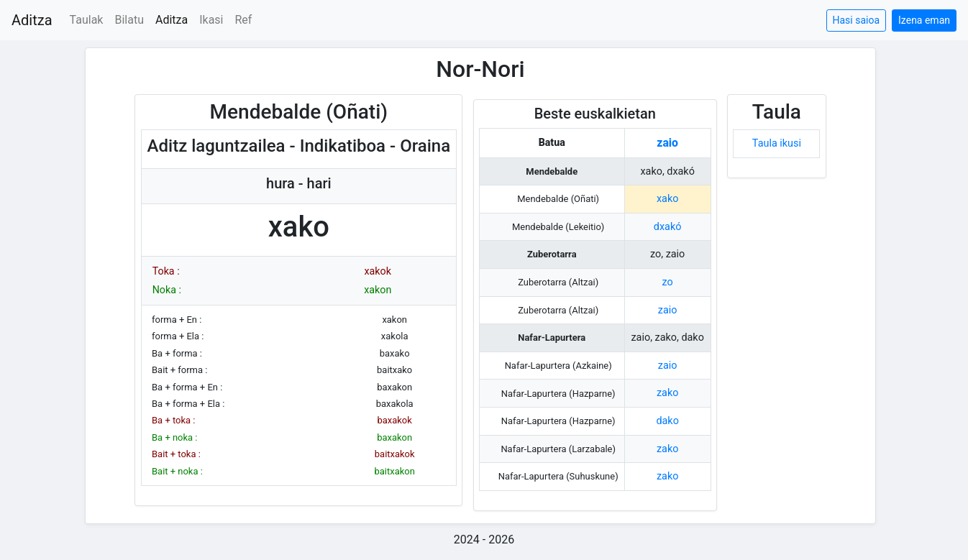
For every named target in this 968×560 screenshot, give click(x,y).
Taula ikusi (777, 143)
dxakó (668, 227)
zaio (667, 143)
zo (668, 282)
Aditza (32, 20)
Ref (244, 20)
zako (667, 393)
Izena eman (924, 20)
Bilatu (129, 20)
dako (667, 421)
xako (667, 199)
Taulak (87, 20)
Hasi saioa (857, 20)
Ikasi (211, 20)
